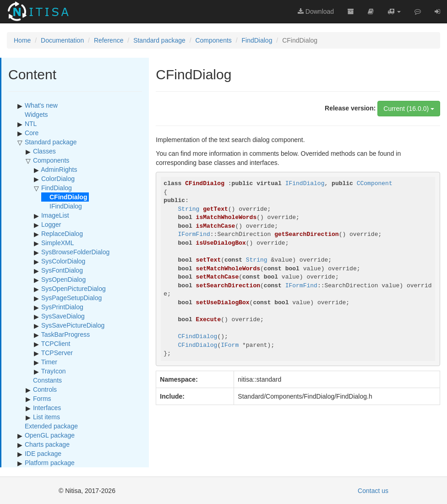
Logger (51, 225)
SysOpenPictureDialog (74, 289)
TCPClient (56, 344)
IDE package (43, 454)
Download (316, 11)
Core (32, 133)
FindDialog (257, 40)
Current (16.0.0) (409, 109)
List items (46, 417)
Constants (47, 380)
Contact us (373, 491)
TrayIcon (54, 371)
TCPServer (57, 353)
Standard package (159, 40)
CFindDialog (198, 337)
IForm (230, 345)
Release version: (350, 108)
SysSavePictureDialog (73, 325)
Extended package (51, 426)
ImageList (55, 215)
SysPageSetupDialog (71, 298)
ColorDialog (58, 179)
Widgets (36, 115)
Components (213, 40)
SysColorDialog (63, 261)
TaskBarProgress (66, 334)
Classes (44, 151)
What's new (41, 105)
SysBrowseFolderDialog (75, 252)
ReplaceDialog (62, 234)
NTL (31, 124)
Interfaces (47, 408)
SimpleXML (58, 243)
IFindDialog (66, 206)
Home (22, 40)
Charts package (47, 444)
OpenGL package (50, 435)
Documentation (62, 40)
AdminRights (59, 170)
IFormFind (194, 234)
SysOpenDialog (63, 279)
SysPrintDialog (62, 307)
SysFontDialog (62, 270)
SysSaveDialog (63, 316)
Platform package (50, 463)
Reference (109, 40)
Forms (42, 399)
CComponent (375, 184)
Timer (49, 362)
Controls (45, 389)
